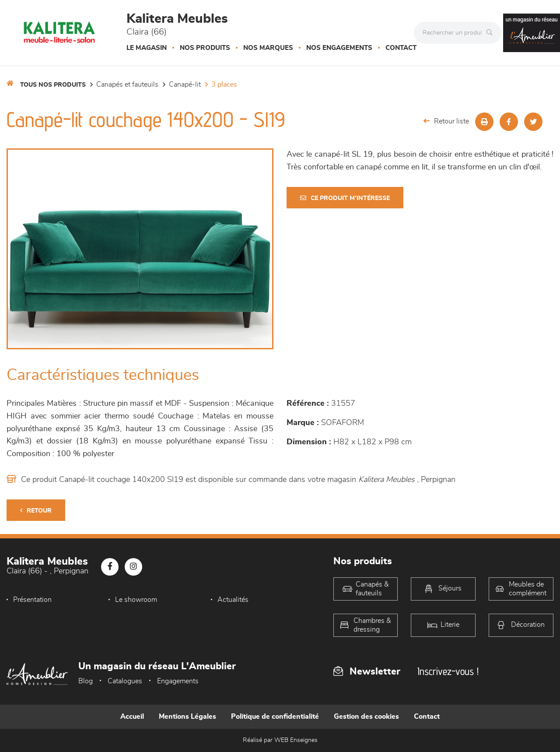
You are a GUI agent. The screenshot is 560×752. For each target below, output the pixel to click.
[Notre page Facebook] (110, 567)
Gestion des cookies (366, 717)
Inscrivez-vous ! (448, 671)
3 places (224, 84)
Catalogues (125, 681)
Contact (401, 48)
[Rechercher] (492, 33)
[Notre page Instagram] (133, 567)
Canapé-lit (185, 84)
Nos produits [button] (205, 48)
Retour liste (446, 121)
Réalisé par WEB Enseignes (280, 740)
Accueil (132, 717)
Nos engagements (339, 48)
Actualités (233, 600)
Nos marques (268, 48)
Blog (86, 681)
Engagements (178, 681)
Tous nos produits (53, 85)
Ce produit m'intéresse (345, 198)
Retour (36, 511)
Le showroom (136, 600)
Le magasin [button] (147, 48)
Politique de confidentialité (275, 717)
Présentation (32, 600)
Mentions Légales (187, 717)
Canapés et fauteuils (127, 84)
